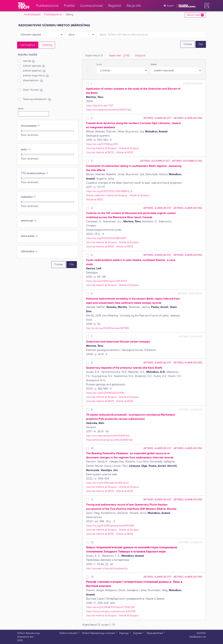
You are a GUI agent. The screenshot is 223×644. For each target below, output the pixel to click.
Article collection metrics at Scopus (107, 195)
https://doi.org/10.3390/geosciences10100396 (110, 526)
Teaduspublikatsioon (37, 99)
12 (92, 542)
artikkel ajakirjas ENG (188, 118)
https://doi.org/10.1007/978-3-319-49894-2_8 (109, 191)
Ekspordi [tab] (140, 56)
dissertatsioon (33, 81)
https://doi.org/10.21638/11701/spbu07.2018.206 (110, 607)
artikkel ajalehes (34, 71)
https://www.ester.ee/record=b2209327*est (109, 110)
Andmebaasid (32, 15)
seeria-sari (29, 221)
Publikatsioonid (53, 15)
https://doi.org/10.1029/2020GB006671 (106, 238)
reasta (153, 64)
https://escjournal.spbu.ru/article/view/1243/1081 (111, 611)
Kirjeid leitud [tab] (94, 56)
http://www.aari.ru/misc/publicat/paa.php (107, 568)
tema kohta (29, 236)
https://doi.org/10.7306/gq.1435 (102, 144)
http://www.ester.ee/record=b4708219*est (108, 436)
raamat (29, 61)
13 (92, 577)
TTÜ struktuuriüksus (35, 173)
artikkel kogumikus (36, 76)
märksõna (28, 197)
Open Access (33, 90)
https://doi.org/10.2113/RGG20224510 (105, 393)
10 (92, 448)
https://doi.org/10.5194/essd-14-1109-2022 (107, 483)
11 (92, 500)
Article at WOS (125, 152)
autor (26, 150)
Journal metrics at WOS (100, 152)
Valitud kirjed (195, 15)
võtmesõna (29, 251)
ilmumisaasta (30, 126)
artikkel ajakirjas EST (157, 118)
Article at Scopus (129, 148)
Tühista (188, 44)
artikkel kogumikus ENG (187, 161)
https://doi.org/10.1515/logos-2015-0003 (106, 281)
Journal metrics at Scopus (101, 148)
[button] (206, 6)
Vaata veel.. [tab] (119, 56)
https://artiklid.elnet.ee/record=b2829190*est (109, 440)
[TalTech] (24, 6)
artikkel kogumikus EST (155, 161)
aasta (21, 109)
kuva (99, 64)
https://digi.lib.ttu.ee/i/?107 (100, 106)
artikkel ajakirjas (34, 66)
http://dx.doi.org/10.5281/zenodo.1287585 (107, 328)
